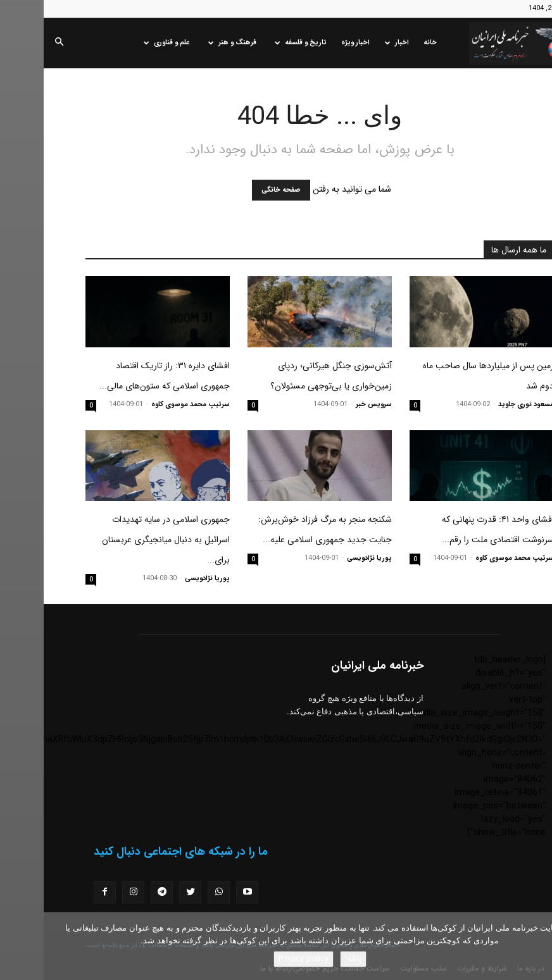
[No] (536, 946)
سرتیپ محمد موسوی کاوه (147, 405)
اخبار (353, 43)
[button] (15, 43)
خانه (386, 43)
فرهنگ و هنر (189, 43)
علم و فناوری (123, 43)
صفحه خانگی (237, 190)
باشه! (310, 959)
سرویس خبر (330, 405)
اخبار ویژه (312, 43)
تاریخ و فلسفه (257, 43)
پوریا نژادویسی (326, 558)
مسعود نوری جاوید (482, 405)
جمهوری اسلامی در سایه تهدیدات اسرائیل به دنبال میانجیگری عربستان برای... (122, 540)
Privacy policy (260, 959)
